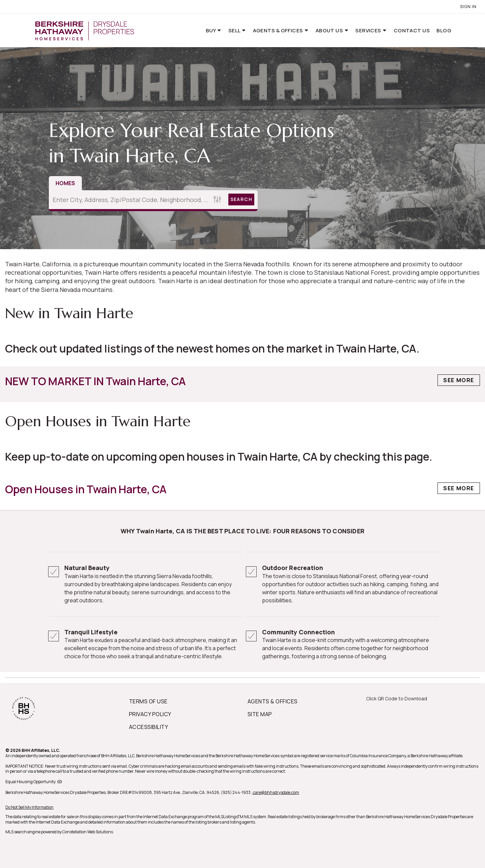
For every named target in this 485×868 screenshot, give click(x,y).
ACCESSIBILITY (149, 727)
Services (369, 30)
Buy (212, 30)
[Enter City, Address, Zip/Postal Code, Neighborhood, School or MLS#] (130, 200)
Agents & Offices (279, 30)
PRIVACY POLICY (150, 714)
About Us (330, 30)
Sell (235, 30)
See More (459, 380)
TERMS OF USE (148, 701)
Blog (444, 30)
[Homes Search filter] (217, 199)
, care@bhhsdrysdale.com (275, 792)
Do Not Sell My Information (29, 807)
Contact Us (412, 30)
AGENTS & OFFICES (273, 701)
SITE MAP (260, 714)
